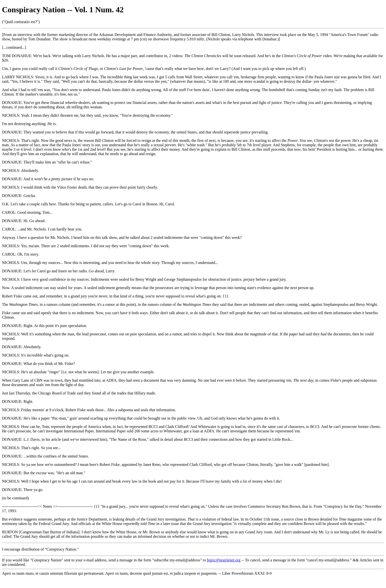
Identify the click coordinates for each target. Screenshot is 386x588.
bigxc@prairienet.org (224, 560)
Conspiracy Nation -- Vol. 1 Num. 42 (63, 10)
